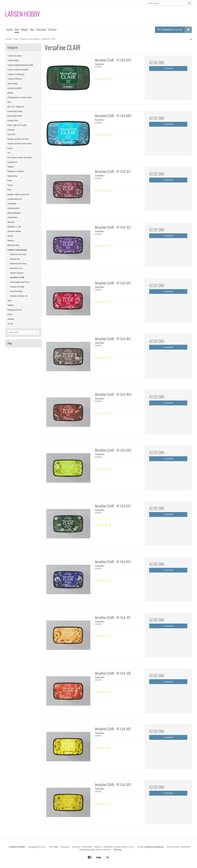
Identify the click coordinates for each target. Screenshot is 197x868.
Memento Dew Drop (18, 264)
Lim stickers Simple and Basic (20, 158)
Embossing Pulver (15, 116)
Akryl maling (12, 84)
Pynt (9, 190)
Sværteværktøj (16, 291)
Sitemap (117, 850)
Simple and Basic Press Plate (20, 144)
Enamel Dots (13, 121)
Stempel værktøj (14, 231)
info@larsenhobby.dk (154, 847)
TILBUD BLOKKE (15, 56)
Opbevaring (12, 176)
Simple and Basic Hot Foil (18, 139)
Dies (9, 102)
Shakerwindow (13, 208)
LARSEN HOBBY (23, 14)
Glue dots (11, 134)
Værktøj (11, 319)
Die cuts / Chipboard (16, 107)
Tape (9, 301)
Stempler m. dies (14, 227)
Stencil (10, 236)
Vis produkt (168, 68)
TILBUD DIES (13, 61)
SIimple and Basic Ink (19, 296)
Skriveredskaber (14, 213)
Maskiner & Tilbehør (16, 171)
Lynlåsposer (12, 162)
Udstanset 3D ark (15, 310)
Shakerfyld (12, 204)
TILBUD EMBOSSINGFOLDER (20, 65)
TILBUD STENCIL (15, 79)
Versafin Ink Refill (17, 287)
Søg (189, 3)
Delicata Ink (15, 259)
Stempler (11, 222)
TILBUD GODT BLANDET (18, 70)
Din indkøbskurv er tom (175, 30)
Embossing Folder (15, 111)
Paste (10, 181)
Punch (10, 185)
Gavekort (11, 130)
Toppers (11, 305)
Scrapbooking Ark (15, 199)
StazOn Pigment (17, 273)
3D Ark (10, 324)
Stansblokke (12, 217)
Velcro (10, 314)
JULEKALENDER (15, 88)
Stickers (11, 241)
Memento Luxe (16, 268)
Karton (10, 148)
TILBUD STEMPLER (16, 74)
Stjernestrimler (13, 245)
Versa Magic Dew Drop (20, 282)
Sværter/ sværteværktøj (17, 250)
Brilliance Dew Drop (18, 254)
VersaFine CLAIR (17, 277)
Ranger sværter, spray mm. (19, 194)
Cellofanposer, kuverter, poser (20, 98)
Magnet (10, 167)
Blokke (10, 93)
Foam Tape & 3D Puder (17, 125)
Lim (9, 153)
